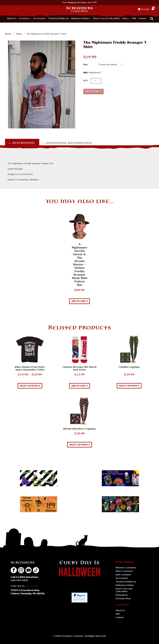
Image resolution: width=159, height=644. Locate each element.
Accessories (40, 19)
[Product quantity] (96, 81)
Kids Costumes (123, 575)
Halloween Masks (80, 19)
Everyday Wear (123, 599)
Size (85, 65)
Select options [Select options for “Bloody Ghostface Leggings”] (78, 445)
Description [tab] (23, 143)
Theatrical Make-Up (58, 19)
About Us (8, 9)
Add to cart (92, 91)
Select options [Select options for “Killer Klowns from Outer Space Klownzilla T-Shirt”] (29, 386)
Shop (19, 34)
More (125, 19)
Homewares (122, 595)
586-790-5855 (19, 581)
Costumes (24, 19)
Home (8, 34)
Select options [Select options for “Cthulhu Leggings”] (128, 386)
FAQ (18, 9)
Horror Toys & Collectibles (107, 19)
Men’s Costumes (124, 571)
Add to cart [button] (78, 301)
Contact (26, 9)
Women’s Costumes (126, 568)
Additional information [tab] (68, 143)
